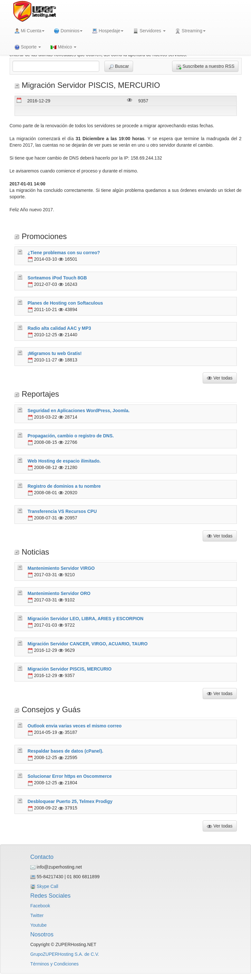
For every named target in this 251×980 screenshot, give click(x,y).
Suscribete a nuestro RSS (205, 66)
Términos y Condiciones (54, 964)
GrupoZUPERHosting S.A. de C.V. (65, 954)
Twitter (37, 915)
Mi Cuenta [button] (30, 31)
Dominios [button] (68, 31)
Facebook (40, 906)
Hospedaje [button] (108, 31)
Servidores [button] (149, 31)
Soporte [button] (28, 47)
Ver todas (220, 378)
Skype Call (48, 886)
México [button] (63, 47)
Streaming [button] (190, 31)
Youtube (39, 925)
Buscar (119, 66)
